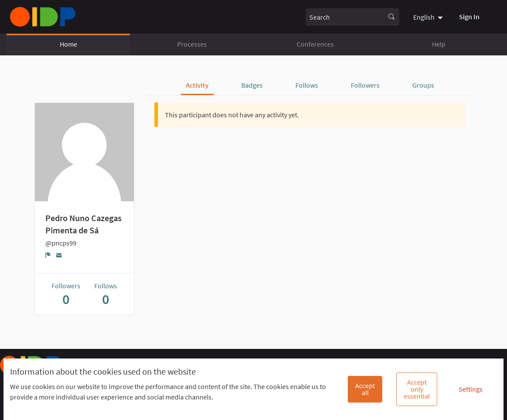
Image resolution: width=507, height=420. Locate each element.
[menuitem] (429, 17)
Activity (197, 85)
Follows (307, 85)
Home (69, 44)
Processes (192, 44)
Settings (471, 389)
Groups (423, 85)
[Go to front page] (43, 17)
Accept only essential (417, 389)
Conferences (315, 44)
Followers (365, 85)
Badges (252, 85)
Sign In (469, 17)
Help (439, 44)
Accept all (365, 389)
